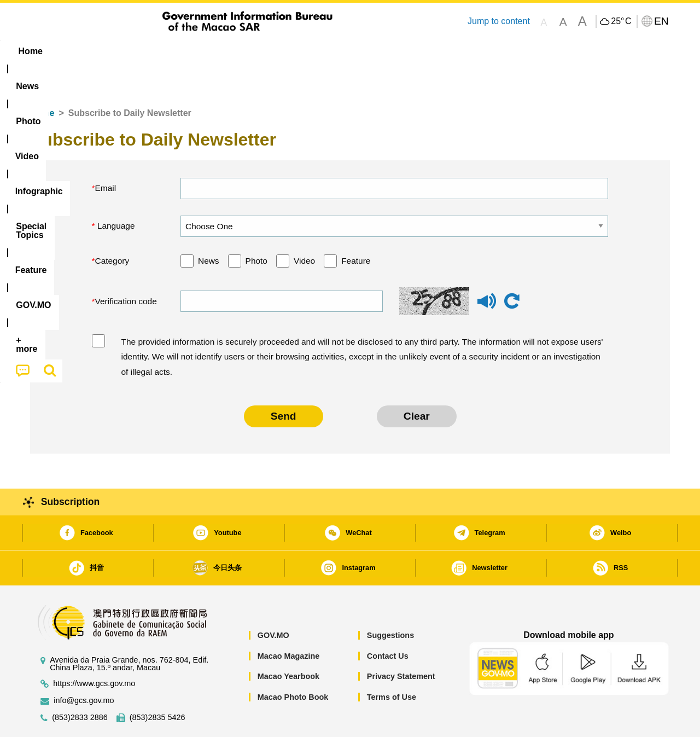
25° (621, 21)
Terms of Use (392, 664)
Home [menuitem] (52, 51)
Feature (356, 227)
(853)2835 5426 (157, 684)
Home (42, 80)
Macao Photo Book (293, 664)
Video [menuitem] (193, 51)
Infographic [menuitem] (250, 51)
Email (106, 155)
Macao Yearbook (288, 643)
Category (112, 227)
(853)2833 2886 (80, 684)
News (209, 227)
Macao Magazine (289, 623)
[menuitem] (99, 51)
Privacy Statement (401, 643)
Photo (256, 227)
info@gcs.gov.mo (84, 667)
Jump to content (499, 21)
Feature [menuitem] (393, 51)
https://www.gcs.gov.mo (94, 650)
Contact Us (388, 623)
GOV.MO (273, 602)
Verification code (126, 268)
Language (115, 192)
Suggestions (390, 602)
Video (304, 227)
